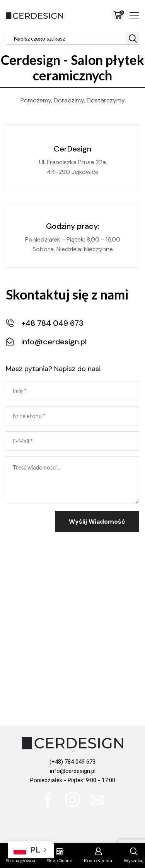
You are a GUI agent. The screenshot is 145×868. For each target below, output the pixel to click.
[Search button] (133, 38)
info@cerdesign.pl (73, 771)
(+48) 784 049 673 (72, 762)
